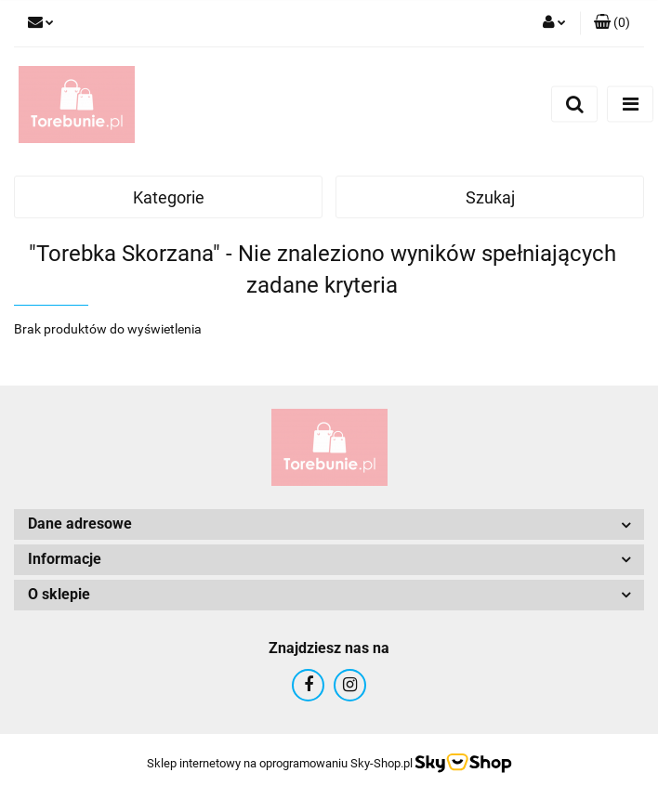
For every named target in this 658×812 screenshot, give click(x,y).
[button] (612, 23)
